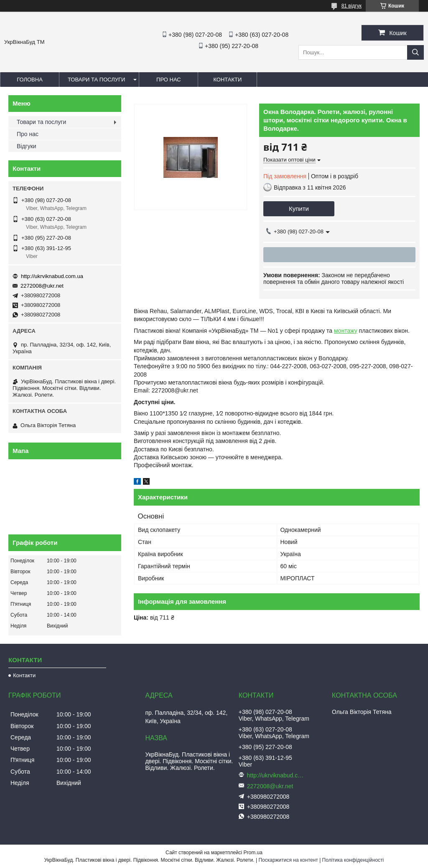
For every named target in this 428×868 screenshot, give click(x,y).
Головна (30, 80)
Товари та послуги (96, 80)
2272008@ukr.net (42, 286)
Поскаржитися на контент (288, 860)
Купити (299, 209)
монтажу (346, 331)
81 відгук (352, 6)
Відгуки (27, 146)
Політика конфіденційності (353, 860)
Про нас (169, 80)
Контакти (227, 80)
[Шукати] (415, 52)
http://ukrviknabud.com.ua (52, 276)
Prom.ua (253, 853)
